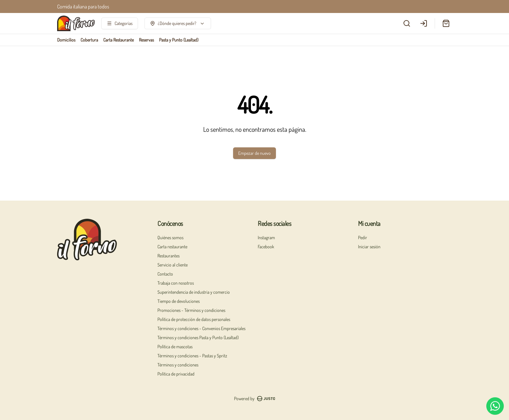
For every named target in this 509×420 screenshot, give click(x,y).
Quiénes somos (170, 237)
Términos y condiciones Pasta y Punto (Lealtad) (198, 337)
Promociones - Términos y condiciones (191, 310)
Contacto (165, 274)
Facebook (266, 247)
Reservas (146, 40)
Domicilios (66, 40)
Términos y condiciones (178, 365)
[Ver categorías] (120, 23)
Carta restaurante (172, 247)
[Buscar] (407, 23)
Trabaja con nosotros (176, 283)
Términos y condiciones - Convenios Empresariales (201, 328)
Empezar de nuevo (255, 153)
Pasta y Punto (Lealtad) (179, 40)
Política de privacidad (176, 374)
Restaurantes (168, 256)
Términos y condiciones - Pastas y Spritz (192, 356)
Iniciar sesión (369, 247)
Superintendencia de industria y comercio (194, 292)
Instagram (266, 237)
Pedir (363, 237)
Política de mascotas (175, 346)
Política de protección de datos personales (194, 319)
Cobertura (89, 40)
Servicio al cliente (173, 265)
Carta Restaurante (118, 40)
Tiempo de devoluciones (179, 301)
